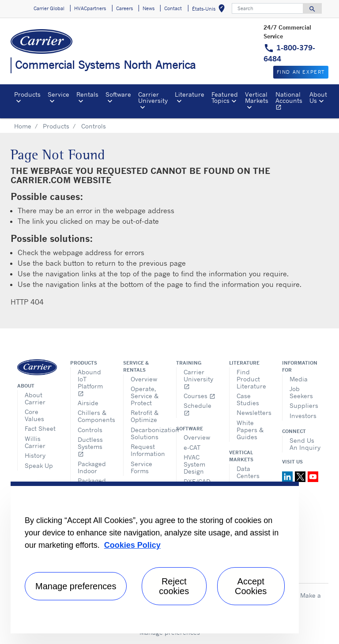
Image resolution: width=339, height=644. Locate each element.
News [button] (149, 8)
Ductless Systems (90, 446)
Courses (200, 396)
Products (56, 126)
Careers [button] (124, 8)
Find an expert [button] (301, 72)
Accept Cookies (251, 586)
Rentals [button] (87, 94)
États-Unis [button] (210, 10)
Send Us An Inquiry (305, 444)
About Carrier (35, 398)
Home (23, 126)
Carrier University (198, 379)
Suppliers (304, 405)
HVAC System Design (194, 464)
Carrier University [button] (153, 97)
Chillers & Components (94, 416)
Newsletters (253, 412)
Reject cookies (174, 586)
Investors (303, 416)
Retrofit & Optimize (145, 416)
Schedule (198, 409)
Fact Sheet (40, 428)
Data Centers (248, 472)
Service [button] (58, 94)
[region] (155, 557)
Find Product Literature (251, 379)
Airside (88, 403)
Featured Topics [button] (225, 97)
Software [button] (118, 94)
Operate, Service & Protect (145, 396)
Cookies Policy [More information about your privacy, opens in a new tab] (132, 545)
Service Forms (141, 467)
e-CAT (192, 447)
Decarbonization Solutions (147, 433)
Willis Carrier (35, 442)
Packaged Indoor (92, 467)
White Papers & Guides (250, 430)
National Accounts (291, 102)
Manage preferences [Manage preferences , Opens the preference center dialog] (76, 586)
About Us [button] (318, 97)
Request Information (147, 450)
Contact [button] (173, 8)
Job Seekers (301, 392)
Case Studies (248, 399)
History (35, 455)
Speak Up (39, 465)
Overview (144, 379)
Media (299, 379)
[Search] (267, 8)
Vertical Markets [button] (257, 97)
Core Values (34, 415)
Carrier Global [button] (49, 8)
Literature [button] (190, 94)
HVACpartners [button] (90, 8)
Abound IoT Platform (90, 382)
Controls (90, 430)
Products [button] (27, 94)
